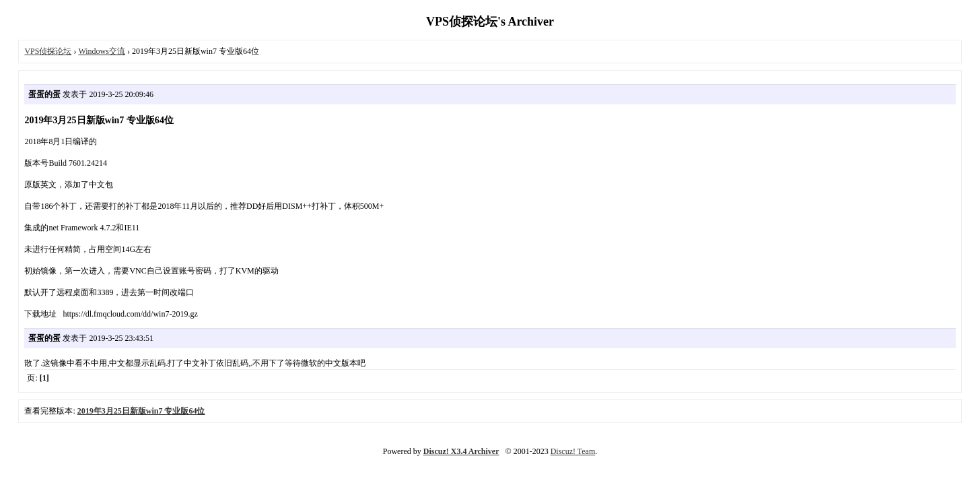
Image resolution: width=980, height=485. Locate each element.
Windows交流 (102, 51)
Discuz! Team (573, 451)
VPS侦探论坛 (48, 51)
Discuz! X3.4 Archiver (461, 451)
